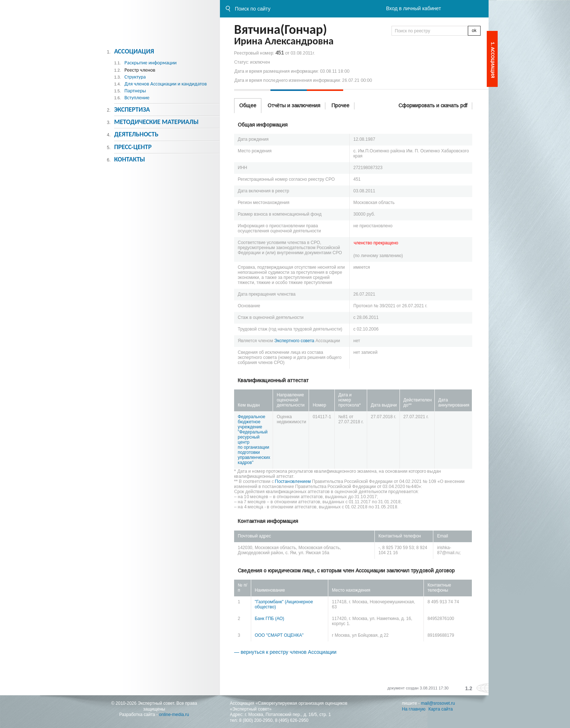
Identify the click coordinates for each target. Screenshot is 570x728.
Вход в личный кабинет (414, 8)
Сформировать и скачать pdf (433, 105)
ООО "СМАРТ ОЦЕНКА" (279, 635)
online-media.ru (174, 715)
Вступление (137, 98)
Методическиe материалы (156, 122)
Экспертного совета (294, 341)
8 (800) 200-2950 (256, 720)
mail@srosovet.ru (438, 703)
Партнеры (135, 91)
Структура (135, 77)
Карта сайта (441, 709)
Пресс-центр (133, 147)
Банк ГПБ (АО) (270, 619)
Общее (248, 105)
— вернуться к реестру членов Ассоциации (285, 652)
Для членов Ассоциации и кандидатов (166, 84)
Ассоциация (134, 51)
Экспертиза (132, 109)
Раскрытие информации (150, 63)
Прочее (340, 105)
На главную (414, 709)
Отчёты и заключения (294, 105)
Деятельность (136, 134)
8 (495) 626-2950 (292, 720)
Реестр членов (140, 70)
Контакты (130, 159)
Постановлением (293, 481)
